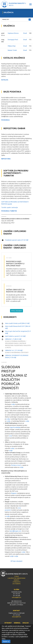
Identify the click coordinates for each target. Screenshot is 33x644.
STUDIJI (16, 576)
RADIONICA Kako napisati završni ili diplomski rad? (15, 263)
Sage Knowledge (15, 427)
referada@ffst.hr (16, 597)
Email (25, 33)
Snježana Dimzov (13, 33)
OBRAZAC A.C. (14, 350)
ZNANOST (17, 580)
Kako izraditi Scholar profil (17, 323)
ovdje (13, 404)
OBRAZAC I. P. (13, 339)
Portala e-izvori (16, 465)
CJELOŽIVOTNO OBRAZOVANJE (16, 578)
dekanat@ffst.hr (17, 617)
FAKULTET (6, 19)
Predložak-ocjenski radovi (17, 240)
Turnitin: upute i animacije (10, 207)
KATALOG (5, 80)
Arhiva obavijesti (16, 311)
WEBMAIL (17, 623)
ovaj (10, 436)
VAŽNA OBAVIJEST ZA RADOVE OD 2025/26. (15, 291)
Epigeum (14, 493)
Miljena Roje (12, 46)
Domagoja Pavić (13, 40)
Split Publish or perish (15, 336)
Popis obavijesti (17, 561)
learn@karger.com (15, 531)
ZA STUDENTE (16, 584)
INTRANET (8, 623)
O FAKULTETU (17, 582)
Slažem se (6, 641)
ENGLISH (26, 623)
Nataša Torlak (12, 50)
